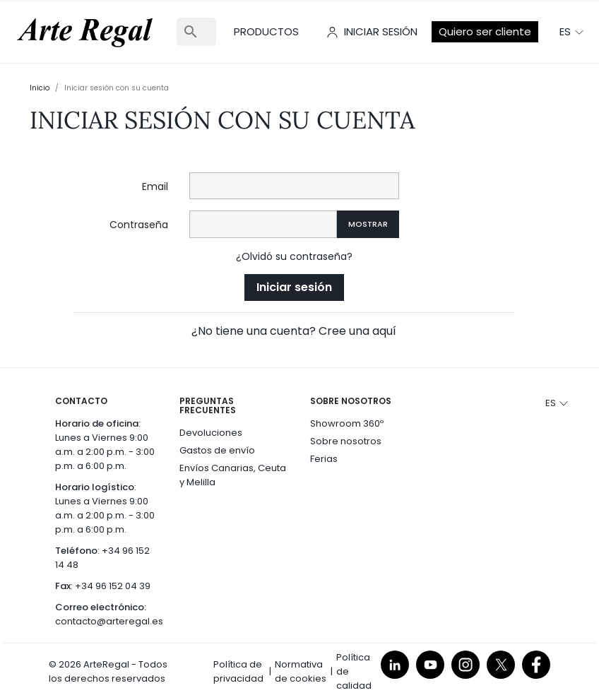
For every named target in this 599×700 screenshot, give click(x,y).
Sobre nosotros (346, 441)
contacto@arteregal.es (109, 621)
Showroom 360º (347, 423)
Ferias (324, 459)
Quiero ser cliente (485, 31)
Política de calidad (354, 671)
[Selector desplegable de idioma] (572, 32)
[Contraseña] (263, 224)
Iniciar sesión (294, 287)
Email (155, 186)
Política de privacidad (238, 671)
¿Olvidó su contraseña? (294, 256)
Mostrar (368, 224)
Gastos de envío (217, 450)
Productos (266, 31)
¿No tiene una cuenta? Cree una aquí (294, 331)
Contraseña (139, 225)
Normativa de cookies (301, 671)
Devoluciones (211, 433)
